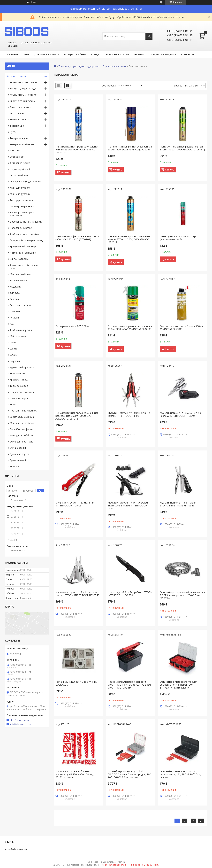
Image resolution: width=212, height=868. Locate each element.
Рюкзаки (14, 466)
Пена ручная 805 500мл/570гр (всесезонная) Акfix (178, 238)
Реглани (14, 318)
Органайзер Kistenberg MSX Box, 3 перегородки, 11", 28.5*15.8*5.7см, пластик (180, 774)
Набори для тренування (23, 253)
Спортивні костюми (21, 305)
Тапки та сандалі (19, 386)
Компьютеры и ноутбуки (23, 95)
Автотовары (17, 113)
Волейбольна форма (21, 429)
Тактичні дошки (18, 280)
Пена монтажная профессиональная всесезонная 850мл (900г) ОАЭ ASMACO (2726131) (77, 416)
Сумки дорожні (18, 448)
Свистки (14, 299)
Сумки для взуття (19, 454)
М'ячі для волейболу (21, 435)
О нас (26, 54)
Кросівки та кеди (19, 380)
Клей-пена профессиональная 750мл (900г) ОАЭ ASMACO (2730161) (77, 238)
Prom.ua (121, 862)
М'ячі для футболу (20, 188)
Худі (12, 324)
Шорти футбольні (20, 169)
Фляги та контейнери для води (24, 267)
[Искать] (149, 36)
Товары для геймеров (22, 144)
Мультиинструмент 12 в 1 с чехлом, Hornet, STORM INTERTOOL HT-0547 (77, 594)
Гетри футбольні (19, 175)
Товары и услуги (67, 66)
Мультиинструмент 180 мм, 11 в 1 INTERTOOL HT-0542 (76, 504)
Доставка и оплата (47, 54)
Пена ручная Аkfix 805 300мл (72, 326)
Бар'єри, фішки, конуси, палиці (26, 240)
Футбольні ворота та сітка (25, 234)
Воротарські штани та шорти (26, 222)
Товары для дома (19, 138)
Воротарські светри (21, 228)
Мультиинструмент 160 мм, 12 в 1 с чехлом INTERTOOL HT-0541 (129, 414)
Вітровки (15, 361)
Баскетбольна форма (22, 417)
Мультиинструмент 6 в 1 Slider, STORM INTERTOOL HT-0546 (178, 504)
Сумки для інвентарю (21, 442)
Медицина (15, 287)
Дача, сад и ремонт (90, 66)
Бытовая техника (19, 120)
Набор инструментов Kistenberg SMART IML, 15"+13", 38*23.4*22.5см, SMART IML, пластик (129, 685)
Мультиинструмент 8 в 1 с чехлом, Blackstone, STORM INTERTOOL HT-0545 (129, 505)
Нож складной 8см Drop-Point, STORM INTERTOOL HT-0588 (130, 594)
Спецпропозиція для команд (25, 182)
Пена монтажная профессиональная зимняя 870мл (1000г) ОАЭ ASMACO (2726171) (129, 239)
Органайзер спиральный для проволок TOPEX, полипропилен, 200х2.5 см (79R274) (183, 595)
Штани (14, 355)
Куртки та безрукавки (22, 367)
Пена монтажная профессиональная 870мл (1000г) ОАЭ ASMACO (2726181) (182, 148)
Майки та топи (18, 336)
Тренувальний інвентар (23, 246)
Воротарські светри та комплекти (23, 214)
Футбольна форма (20, 163)
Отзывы (139, 54)
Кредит (96, 54)
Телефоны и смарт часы (23, 82)
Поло (13, 342)
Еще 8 (13, 540)
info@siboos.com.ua (21, 724)
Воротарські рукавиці (22, 206)
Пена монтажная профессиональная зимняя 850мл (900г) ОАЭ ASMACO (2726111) (77, 149)
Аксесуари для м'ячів (21, 200)
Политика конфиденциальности (144, 865)
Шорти (14, 349)
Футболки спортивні (21, 330)
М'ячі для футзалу (20, 194)
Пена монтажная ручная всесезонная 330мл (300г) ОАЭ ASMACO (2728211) (130, 327)
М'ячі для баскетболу (22, 423)
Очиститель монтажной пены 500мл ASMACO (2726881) (181, 327)
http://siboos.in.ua (19, 720)
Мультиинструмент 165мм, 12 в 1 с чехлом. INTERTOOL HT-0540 (181, 414)
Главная (13, 54)
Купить (65, 172)
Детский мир (17, 126)
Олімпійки (15, 311)
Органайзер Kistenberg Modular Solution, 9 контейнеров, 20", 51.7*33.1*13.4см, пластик (178, 685)
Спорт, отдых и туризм (23, 101)
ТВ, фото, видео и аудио (24, 89)
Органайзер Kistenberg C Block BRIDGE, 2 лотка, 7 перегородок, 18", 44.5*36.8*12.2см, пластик (129, 774)
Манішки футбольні (21, 274)
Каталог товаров (16, 76)
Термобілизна (18, 373)
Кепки (13, 404)
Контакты (187, 54)
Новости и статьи (117, 54)
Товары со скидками (163, 54)
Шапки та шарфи (19, 398)
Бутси (13, 132)
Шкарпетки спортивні (22, 392)
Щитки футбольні (20, 259)
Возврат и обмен (75, 54)
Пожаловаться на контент (113, 865)
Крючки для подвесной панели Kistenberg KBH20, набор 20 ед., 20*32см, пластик (75, 774)
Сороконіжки (17, 157)
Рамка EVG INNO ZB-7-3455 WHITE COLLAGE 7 (76, 683)
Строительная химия (114, 66)
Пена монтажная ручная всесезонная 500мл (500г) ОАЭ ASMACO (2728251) (130, 148)
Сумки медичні (18, 460)
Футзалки (15, 151)
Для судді (15, 293)
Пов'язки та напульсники (24, 411)
